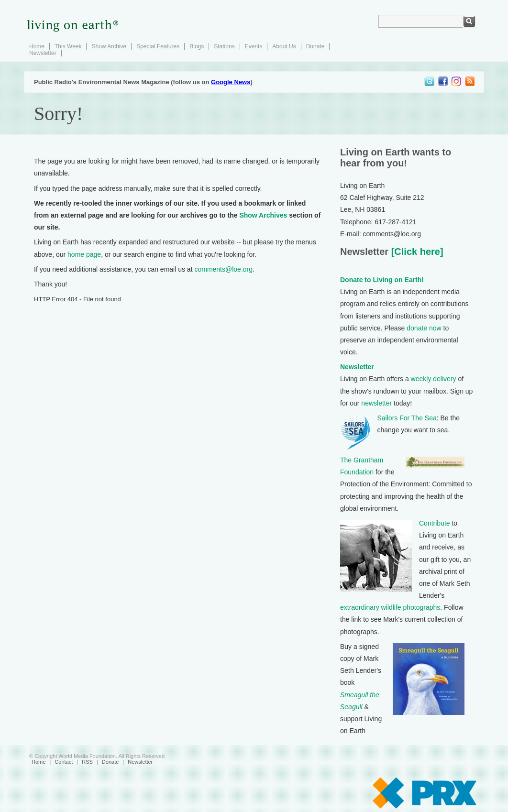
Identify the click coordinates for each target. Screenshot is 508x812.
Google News (231, 82)
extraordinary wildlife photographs (390, 607)
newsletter (376, 403)
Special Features (158, 46)
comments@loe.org (223, 269)
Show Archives (263, 215)
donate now (424, 328)
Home (37, 46)
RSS (87, 762)
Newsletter (43, 53)
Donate (315, 46)
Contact (64, 762)
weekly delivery (434, 379)
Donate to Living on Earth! (382, 280)
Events (254, 46)
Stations (224, 46)
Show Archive (109, 46)
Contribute (435, 523)
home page (84, 254)
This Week (68, 46)
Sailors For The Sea (407, 418)
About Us (284, 46)
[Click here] (416, 252)
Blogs (197, 46)
